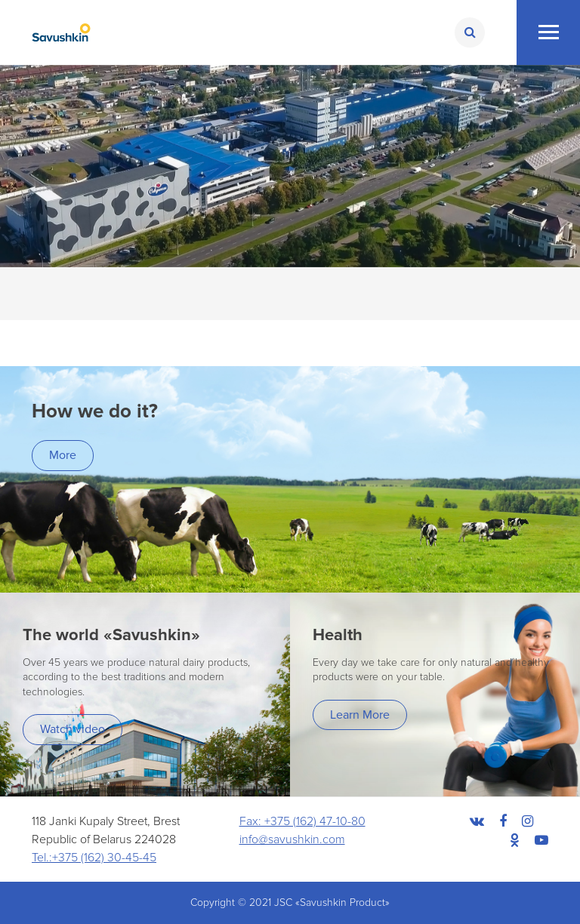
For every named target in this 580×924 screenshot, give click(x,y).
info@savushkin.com (292, 839)
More (63, 455)
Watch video (72, 729)
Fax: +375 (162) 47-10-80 (302, 821)
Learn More (360, 715)
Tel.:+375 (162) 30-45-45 (94, 858)
